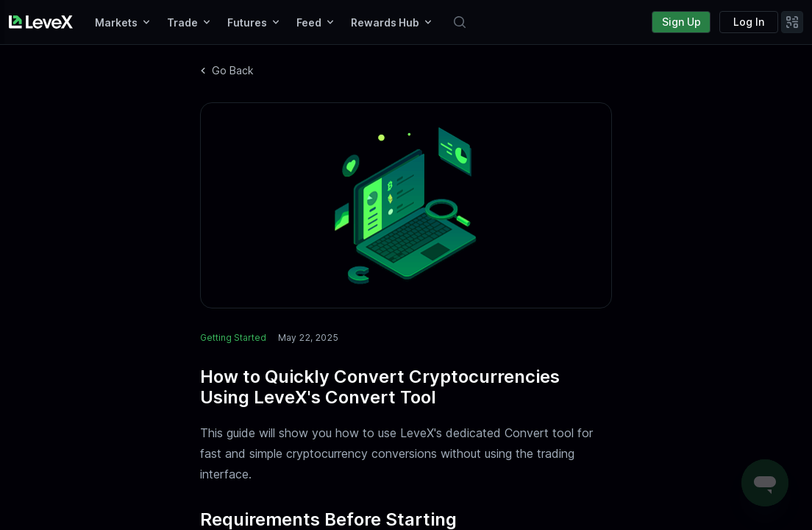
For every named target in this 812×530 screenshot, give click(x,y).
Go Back (227, 70)
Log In (749, 22)
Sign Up (681, 22)
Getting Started (233, 338)
